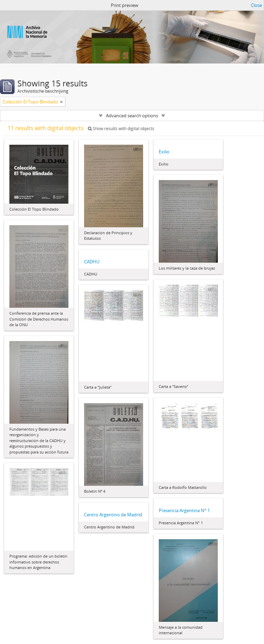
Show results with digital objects (121, 129)
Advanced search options (132, 116)
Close (256, 5)
